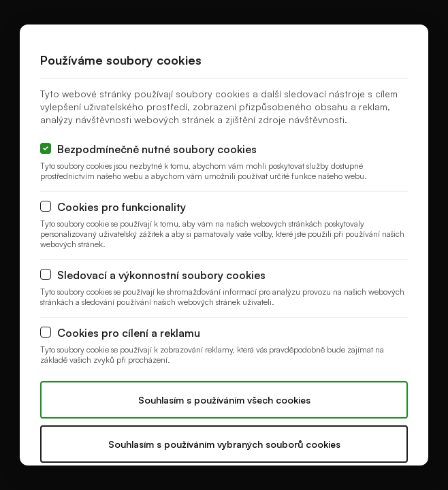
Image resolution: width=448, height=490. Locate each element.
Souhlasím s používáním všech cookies (224, 400)
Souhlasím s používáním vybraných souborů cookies (224, 444)
